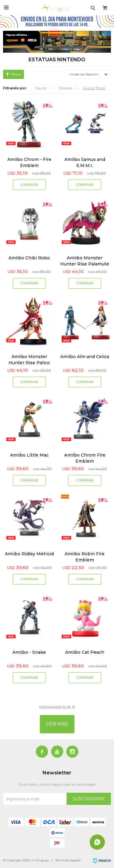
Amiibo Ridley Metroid (29, 554)
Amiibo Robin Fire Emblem (85, 557)
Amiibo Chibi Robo (29, 258)
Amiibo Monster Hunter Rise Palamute (85, 261)
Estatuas (65, 88)
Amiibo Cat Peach (85, 652)
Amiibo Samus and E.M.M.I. (85, 162)
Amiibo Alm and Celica (85, 357)
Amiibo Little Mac (29, 455)
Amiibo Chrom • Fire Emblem (29, 162)
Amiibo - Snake (29, 652)
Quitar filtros (94, 88)
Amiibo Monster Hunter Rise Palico (29, 360)
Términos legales (68, 860)
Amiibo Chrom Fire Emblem (85, 458)
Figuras (41, 88)
